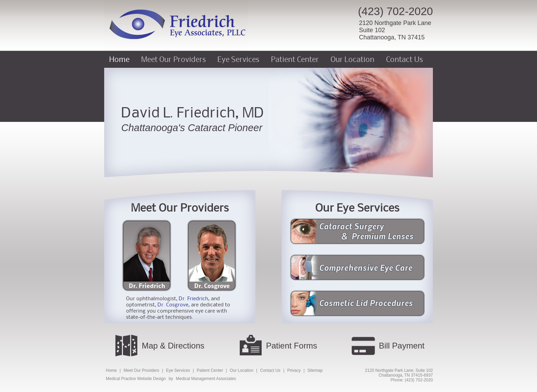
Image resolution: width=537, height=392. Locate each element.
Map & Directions (173, 346)
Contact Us (404, 59)
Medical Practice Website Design (136, 379)
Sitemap (315, 370)
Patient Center (295, 59)
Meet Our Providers (173, 59)
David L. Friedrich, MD (193, 112)
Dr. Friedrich (147, 286)
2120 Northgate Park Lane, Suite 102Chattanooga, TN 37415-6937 (399, 373)
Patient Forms (292, 346)
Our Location (352, 59)
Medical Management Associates (206, 379)
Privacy (294, 370)
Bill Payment (402, 346)
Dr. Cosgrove (212, 286)
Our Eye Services (357, 207)
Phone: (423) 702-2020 (412, 380)
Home (119, 59)
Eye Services (238, 59)
